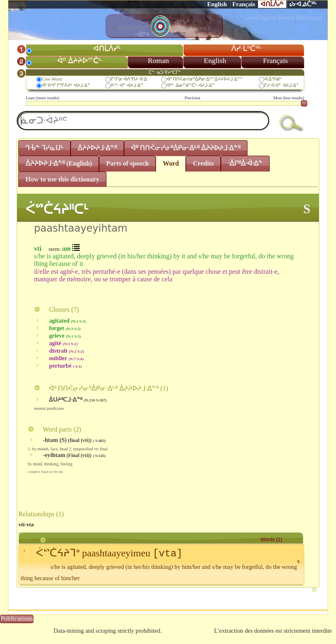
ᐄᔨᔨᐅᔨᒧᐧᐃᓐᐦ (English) (59, 163)
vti (38, 249)
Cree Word (52, 79)
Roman (158, 61)
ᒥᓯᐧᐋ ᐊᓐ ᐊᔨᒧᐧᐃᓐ (282, 85)
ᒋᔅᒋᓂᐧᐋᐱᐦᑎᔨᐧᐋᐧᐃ (129, 79)
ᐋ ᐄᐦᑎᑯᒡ (273, 79)
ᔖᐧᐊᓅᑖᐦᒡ (303, 4)
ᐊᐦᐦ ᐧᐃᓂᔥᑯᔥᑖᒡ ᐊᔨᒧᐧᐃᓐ (191, 85)
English (217, 4)
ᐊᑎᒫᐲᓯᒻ (272, 4)
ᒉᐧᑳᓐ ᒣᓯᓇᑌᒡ (44, 148)
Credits (203, 163)
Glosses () (56, 309)
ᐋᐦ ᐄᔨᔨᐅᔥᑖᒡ (79, 61)
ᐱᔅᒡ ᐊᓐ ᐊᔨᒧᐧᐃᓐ (127, 85)
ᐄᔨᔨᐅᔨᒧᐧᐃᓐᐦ (97, 148)
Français (244, 4)
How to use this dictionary (62, 179)
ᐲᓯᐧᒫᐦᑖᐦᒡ (246, 48)
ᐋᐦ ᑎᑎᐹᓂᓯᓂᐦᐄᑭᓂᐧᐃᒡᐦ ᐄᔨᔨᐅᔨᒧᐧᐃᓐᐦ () (101, 388)
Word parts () (54, 429)
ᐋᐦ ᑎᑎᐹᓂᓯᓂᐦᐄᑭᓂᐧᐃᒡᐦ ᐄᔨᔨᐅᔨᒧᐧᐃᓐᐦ (204, 79)
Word (171, 163)
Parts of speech (127, 163)
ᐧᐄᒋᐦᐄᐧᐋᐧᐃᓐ (245, 163)
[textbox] (143, 121)
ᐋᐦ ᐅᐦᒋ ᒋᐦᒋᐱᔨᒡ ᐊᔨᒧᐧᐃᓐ (66, 85)
